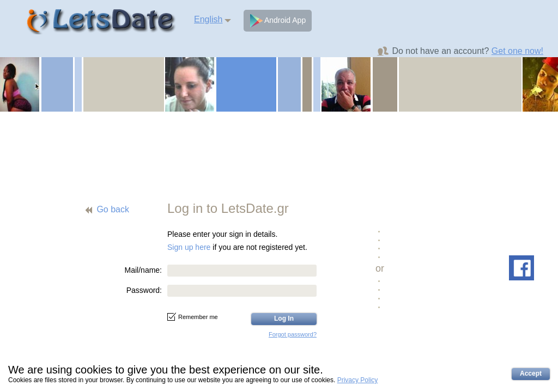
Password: (144, 290)
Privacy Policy (358, 380)
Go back (113, 209)
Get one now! (517, 51)
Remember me (193, 317)
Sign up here (189, 247)
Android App (278, 21)
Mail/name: (143, 270)
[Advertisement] (279, 150)
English (208, 19)
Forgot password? (293, 334)
